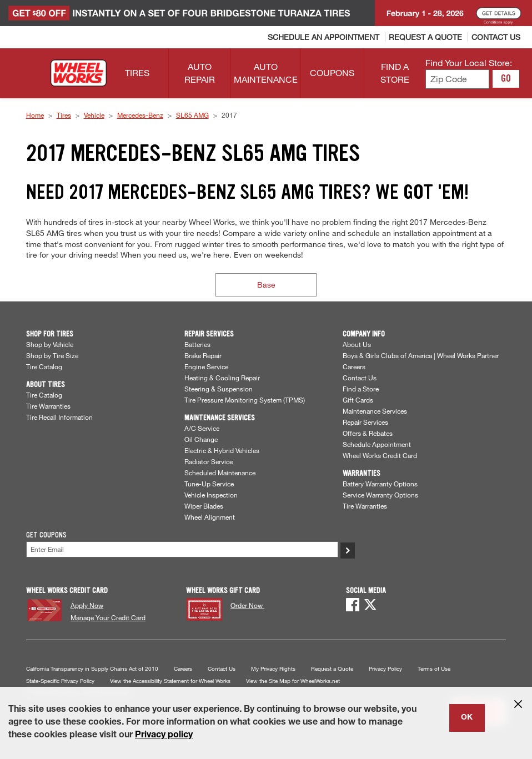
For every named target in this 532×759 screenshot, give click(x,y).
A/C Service (202, 428)
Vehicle (94, 115)
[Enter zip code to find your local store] (457, 79)
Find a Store (361, 389)
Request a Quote (332, 669)
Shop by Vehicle (50, 344)
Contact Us (360, 378)
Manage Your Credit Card (108, 617)
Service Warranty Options (380, 495)
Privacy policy (164, 736)
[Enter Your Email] (182, 549)
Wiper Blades (204, 506)
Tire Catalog (44, 366)
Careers (354, 366)
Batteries (197, 344)
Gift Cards (358, 400)
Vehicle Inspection (211, 495)
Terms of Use (434, 669)
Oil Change (201, 439)
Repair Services (365, 422)
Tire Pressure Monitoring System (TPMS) (245, 400)
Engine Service (206, 366)
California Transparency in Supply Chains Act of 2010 (92, 669)
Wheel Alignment (210, 517)
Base (266, 285)
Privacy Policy (385, 669)
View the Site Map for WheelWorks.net (293, 681)
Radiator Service (209, 461)
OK (467, 718)
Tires (64, 115)
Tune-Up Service (209, 484)
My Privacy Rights (273, 669)
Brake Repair (203, 355)
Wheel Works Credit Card (380, 455)
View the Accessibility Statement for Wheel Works (170, 681)
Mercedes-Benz (140, 115)
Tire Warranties (48, 406)
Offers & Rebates (368, 433)
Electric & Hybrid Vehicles (222, 450)
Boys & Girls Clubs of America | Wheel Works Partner (421, 355)
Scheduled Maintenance (220, 473)
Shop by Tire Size (52, 355)
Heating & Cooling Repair (222, 378)
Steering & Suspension (219, 389)
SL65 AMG (192, 115)
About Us (357, 344)
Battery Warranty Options (380, 484)
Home (35, 115)
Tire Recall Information (59, 417)
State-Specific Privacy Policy (60, 681)
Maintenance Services (375, 411)
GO (506, 78)
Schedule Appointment (377, 444)
